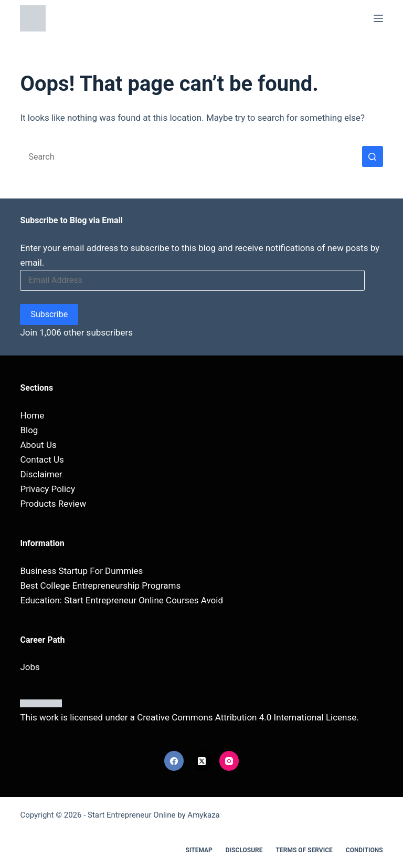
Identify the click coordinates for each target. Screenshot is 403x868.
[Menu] (378, 18)
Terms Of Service (304, 850)
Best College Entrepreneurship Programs (100, 585)
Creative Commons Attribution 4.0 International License (247, 717)
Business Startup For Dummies (81, 571)
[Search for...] (191, 156)
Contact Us (42, 459)
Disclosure (244, 850)
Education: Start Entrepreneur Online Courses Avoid (121, 600)
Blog (29, 430)
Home (32, 415)
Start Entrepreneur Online (131, 815)
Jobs (30, 667)
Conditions (364, 850)
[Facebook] (174, 761)
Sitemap (199, 850)
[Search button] (373, 156)
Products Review (53, 504)
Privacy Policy (47, 489)
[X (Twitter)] (201, 761)
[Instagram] (229, 761)
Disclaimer (41, 474)
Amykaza (203, 815)
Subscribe (49, 314)
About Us (38, 445)
